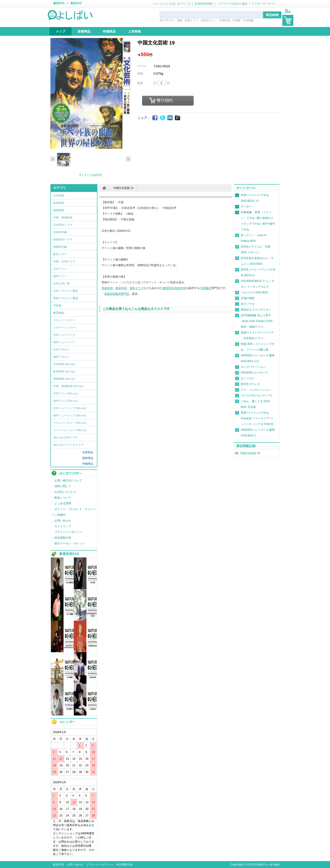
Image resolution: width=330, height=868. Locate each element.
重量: (141, 74)
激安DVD (59, 3)
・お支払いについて (64, 492)
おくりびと (248, 378)
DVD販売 (206, 288)
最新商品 (88, 458)
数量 (140, 83)
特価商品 (88, 464)
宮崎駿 (236, 20)
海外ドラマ (137, 288)
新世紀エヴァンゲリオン (256, 310)
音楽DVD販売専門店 (117, 294)
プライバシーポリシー (100, 865)
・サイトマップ (61, 526)
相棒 (180, 20)
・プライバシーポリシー (67, 532)
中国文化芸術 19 (123, 188)
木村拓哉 (225, 20)
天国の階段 (248, 298)
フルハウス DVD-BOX (254, 292)
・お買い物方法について (67, 480)
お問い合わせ (75, 865)
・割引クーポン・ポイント (68, 543)
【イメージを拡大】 (91, 175)
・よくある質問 (61, 503)
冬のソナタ (248, 304)
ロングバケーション (253, 367)
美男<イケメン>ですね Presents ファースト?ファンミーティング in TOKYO (257, 418)
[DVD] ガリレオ (250, 384)
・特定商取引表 (61, 538)
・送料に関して (61, 486)
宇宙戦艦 (248, 20)
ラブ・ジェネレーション (256, 390)
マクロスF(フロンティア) (256, 396)
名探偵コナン (209, 20)
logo (71, 15)
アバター (246, 207)
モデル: (142, 66)
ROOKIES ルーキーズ (254, 373)
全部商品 (88, 452)
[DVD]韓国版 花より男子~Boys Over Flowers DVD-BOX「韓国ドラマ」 (257, 321)
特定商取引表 (124, 865)
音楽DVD (107, 288)
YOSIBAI (258, 865)
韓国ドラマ (192, 20)
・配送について (61, 498)
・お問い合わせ (61, 521)
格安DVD (76, 3)
